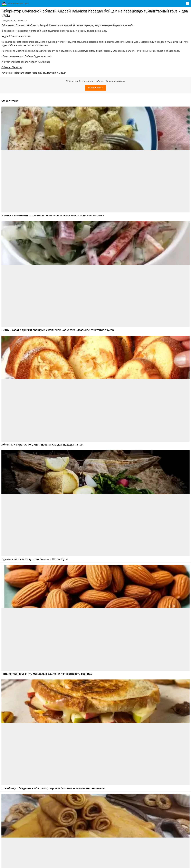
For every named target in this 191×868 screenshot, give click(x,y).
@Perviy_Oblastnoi (12, 67)
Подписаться (96, 88)
